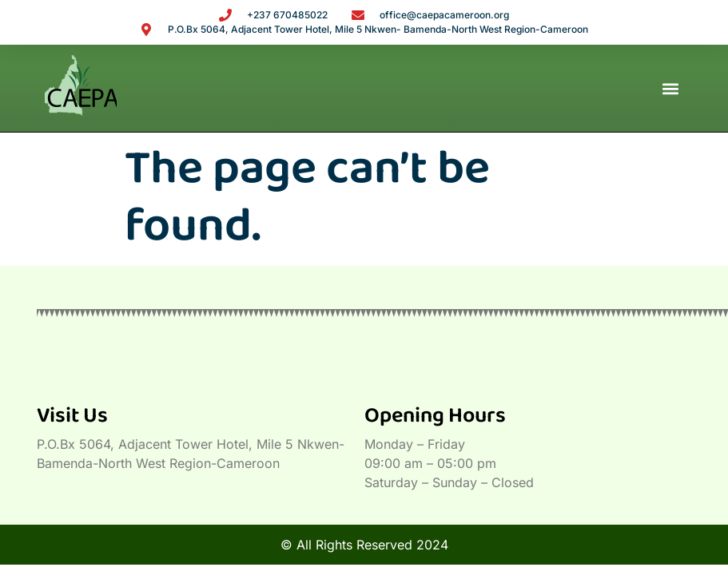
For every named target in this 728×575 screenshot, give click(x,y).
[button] (670, 88)
